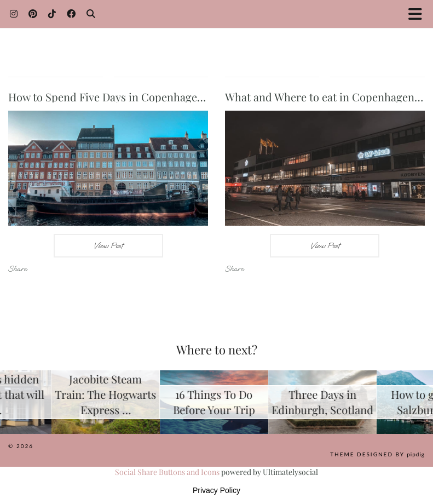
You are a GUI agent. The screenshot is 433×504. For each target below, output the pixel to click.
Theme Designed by (377, 454)
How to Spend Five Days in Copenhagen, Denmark (132, 97)
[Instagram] (14, 13)
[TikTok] (52, 13)
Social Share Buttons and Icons (167, 472)
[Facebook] (71, 13)
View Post (108, 246)
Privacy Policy (216, 490)
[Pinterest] (33, 13)
